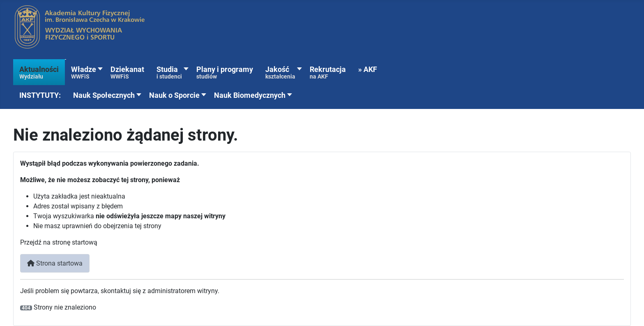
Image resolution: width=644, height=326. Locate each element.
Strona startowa (55, 263)
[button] (40, 96)
